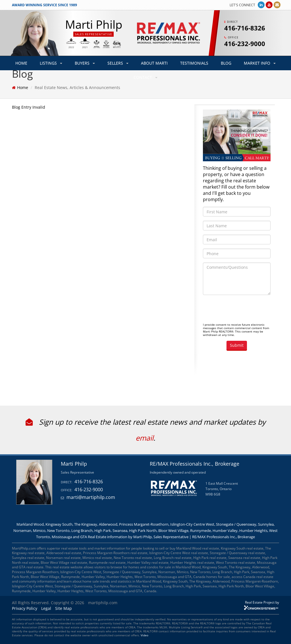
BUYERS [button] (85, 63)
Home (23, 87)
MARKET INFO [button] (260, 63)
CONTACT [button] (145, 77)
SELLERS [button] (118, 63)
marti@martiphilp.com (91, 497)
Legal (46, 608)
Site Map (64, 608)
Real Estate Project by (262, 602)
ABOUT (154, 63)
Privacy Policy (25, 608)
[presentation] (246, 310)
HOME (21, 63)
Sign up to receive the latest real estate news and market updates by (146, 422)
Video (145, 635)
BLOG (226, 63)
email (145, 438)
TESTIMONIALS (194, 63)
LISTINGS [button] (51, 63)
